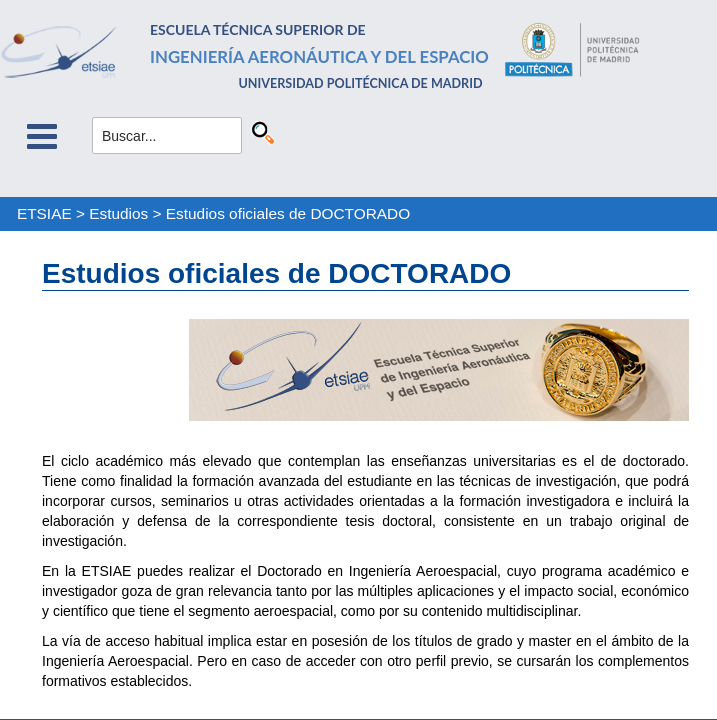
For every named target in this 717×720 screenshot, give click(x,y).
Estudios (118, 213)
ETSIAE (44, 213)
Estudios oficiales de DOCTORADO (288, 213)
